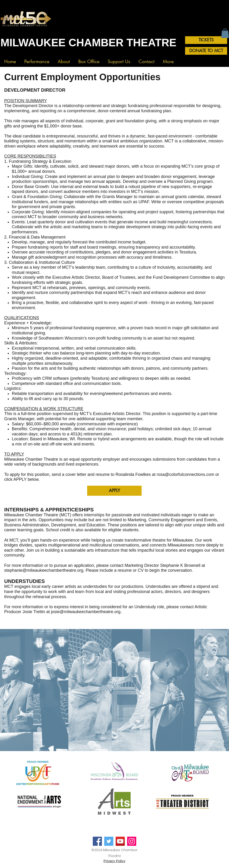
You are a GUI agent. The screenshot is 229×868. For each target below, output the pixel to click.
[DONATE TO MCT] (206, 51)
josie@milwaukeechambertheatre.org (86, 612)
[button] (37, 60)
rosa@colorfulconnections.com (185, 474)
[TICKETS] (206, 40)
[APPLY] (114, 491)
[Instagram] (132, 841)
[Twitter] (109, 841)
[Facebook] (97, 841)
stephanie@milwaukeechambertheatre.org (44, 570)
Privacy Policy (114, 861)
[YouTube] (120, 841)
